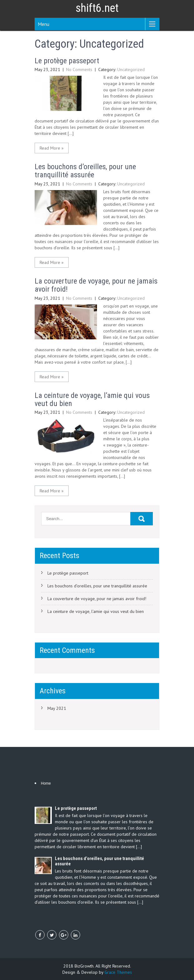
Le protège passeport (67, 61)
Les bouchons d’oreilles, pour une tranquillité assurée (85, 171)
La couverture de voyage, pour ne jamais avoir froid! (96, 285)
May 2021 (57, 708)
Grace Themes (118, 972)
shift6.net (97, 8)
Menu (44, 24)
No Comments (79, 69)
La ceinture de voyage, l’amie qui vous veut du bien (92, 399)
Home (46, 783)
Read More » (52, 148)
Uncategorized (131, 69)
